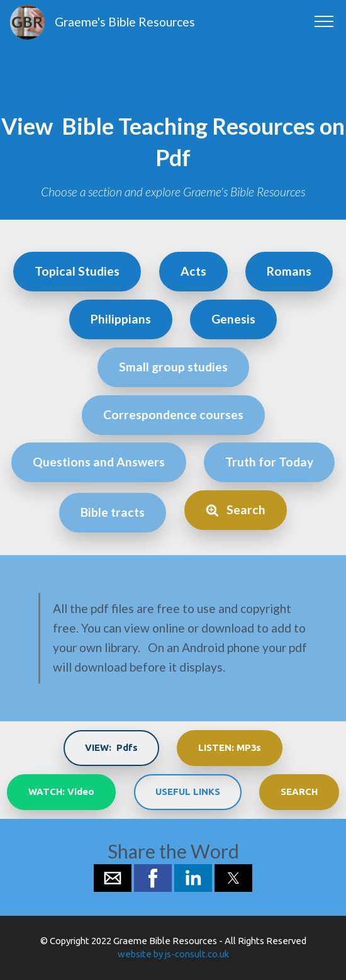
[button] (113, 878)
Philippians (121, 319)
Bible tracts (113, 512)
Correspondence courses (173, 414)
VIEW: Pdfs (111, 747)
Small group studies (173, 367)
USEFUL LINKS (188, 791)
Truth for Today (269, 462)
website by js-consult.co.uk (173, 954)
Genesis (233, 319)
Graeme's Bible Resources (125, 22)
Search (236, 510)
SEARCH (299, 791)
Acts (193, 271)
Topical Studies (77, 271)
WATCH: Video (61, 791)
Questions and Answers (99, 462)
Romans (289, 271)
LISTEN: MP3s (230, 747)
